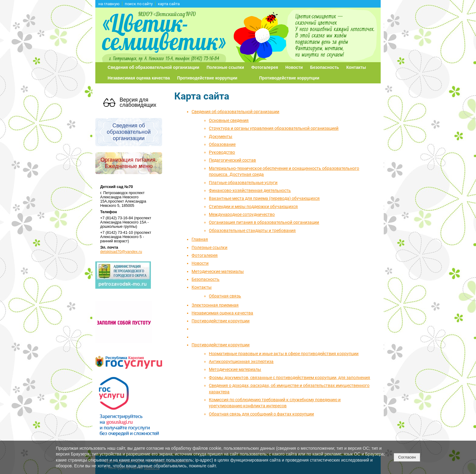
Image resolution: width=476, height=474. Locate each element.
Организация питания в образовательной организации (264, 222)
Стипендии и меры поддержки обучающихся (253, 207)
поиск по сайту (139, 4)
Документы (221, 136)
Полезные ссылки (225, 67)
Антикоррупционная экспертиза (241, 361)
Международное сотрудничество (242, 214)
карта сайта (169, 4)
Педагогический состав (232, 160)
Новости (294, 67)
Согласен (407, 457)
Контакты (356, 67)
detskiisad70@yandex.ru (121, 252)
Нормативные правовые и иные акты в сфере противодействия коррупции (284, 354)
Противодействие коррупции (207, 78)
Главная (200, 239)
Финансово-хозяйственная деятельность (250, 190)
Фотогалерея (265, 67)
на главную (109, 4)
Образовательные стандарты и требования (252, 230)
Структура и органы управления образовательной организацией (274, 128)
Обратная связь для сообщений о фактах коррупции (261, 414)
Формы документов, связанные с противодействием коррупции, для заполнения (289, 378)
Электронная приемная (215, 305)
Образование (222, 144)
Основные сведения (229, 120)
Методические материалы (218, 271)
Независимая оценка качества (139, 78)
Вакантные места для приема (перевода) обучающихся (264, 198)
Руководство (222, 152)
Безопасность (325, 67)
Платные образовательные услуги (243, 183)
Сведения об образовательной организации (154, 67)
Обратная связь (225, 296)
